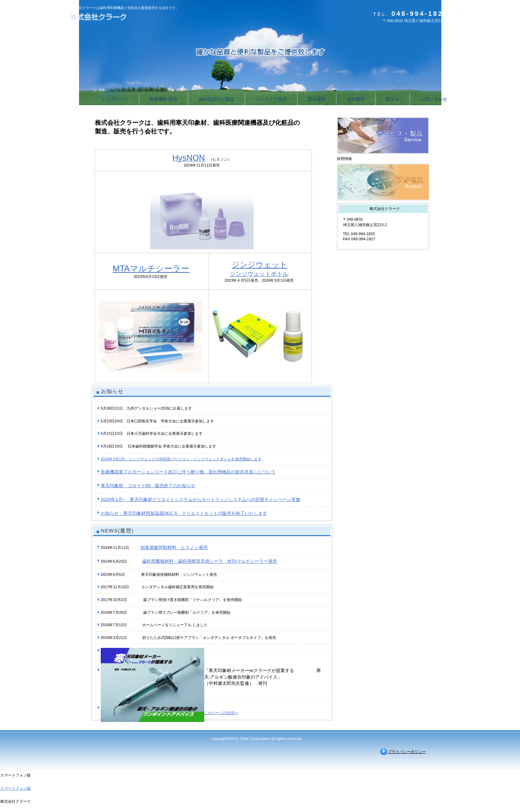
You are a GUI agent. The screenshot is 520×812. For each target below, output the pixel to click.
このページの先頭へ (221, 713)
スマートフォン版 (16, 788)
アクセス (383, 182)
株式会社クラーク (138, 18)
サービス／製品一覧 (383, 136)
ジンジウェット (260, 265)
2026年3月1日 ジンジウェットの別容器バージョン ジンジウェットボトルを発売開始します (181, 459)
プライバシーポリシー (407, 752)
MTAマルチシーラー (151, 268)
